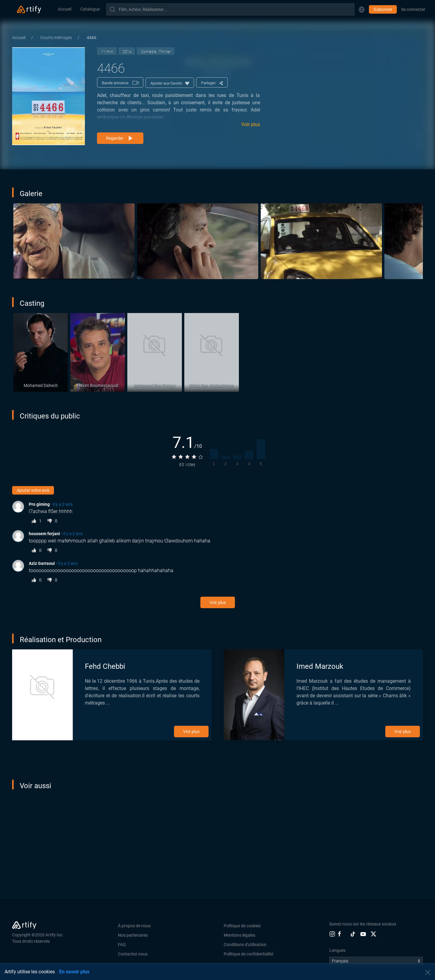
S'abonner (383, 9)
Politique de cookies (242, 926)
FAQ (122, 945)
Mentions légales (239, 935)
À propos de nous (134, 926)
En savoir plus (74, 972)
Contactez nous (133, 954)
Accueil (65, 9)
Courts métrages (57, 38)
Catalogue (90, 9)
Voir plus (251, 124)
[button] (362, 9)
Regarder (120, 138)
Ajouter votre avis (33, 490)
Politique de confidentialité (248, 954)
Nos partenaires (133, 935)
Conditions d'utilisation (245, 945)
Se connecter (413, 9)
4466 (92, 38)
